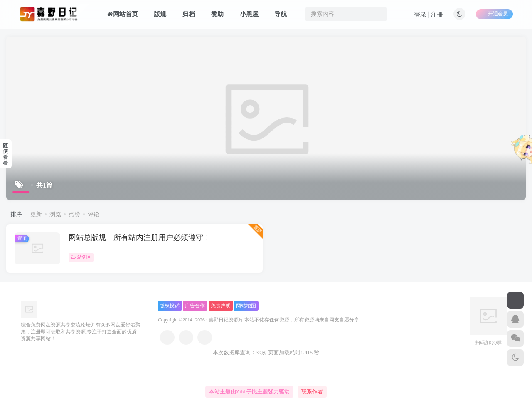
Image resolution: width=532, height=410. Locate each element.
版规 (156, 14)
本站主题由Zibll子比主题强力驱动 (249, 391)
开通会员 (494, 14)
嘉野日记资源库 (226, 320)
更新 (36, 214)
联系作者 (312, 391)
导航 (277, 14)
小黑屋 (245, 14)
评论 (94, 214)
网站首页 (123, 14)
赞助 (213, 14)
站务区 (81, 257)
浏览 (55, 214)
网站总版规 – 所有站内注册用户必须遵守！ (140, 237)
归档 (185, 14)
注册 (437, 15)
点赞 (74, 214)
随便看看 (5, 154)
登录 (420, 15)
